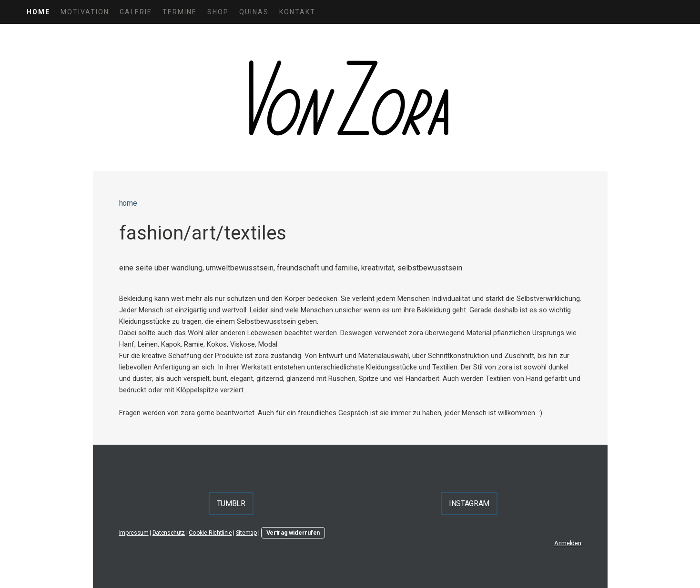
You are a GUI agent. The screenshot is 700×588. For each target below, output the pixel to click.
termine (180, 12)
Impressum (134, 533)
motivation (85, 12)
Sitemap (247, 533)
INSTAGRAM (469, 503)
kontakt (297, 12)
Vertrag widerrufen (293, 533)
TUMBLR (231, 503)
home (38, 12)
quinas (254, 12)
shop (218, 12)
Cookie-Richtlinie (210, 533)
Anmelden (568, 543)
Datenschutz (169, 533)
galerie (136, 12)
